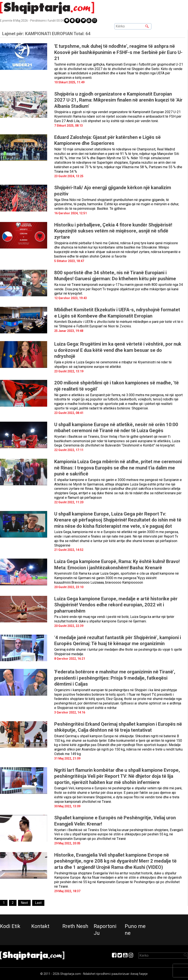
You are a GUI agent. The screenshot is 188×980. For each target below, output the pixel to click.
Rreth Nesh (75, 926)
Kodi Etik (10, 926)
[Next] (24, 903)
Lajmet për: (46, 34)
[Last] (38, 903)
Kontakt (40, 926)
